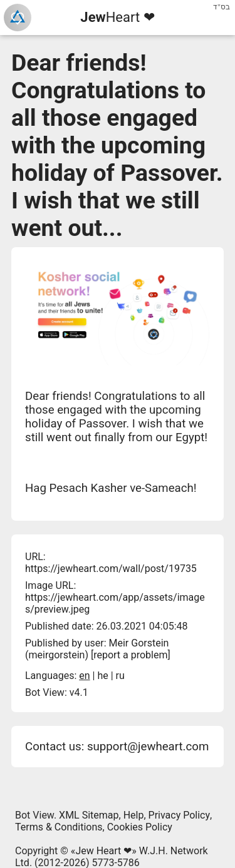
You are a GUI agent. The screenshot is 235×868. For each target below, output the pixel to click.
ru (120, 676)
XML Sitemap (89, 815)
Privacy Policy (180, 815)
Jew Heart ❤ (103, 851)
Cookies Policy (140, 827)
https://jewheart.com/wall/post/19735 (111, 569)
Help (134, 815)
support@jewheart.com (148, 747)
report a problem (130, 655)
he (102, 676)
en (84, 676)
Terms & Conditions (59, 827)
